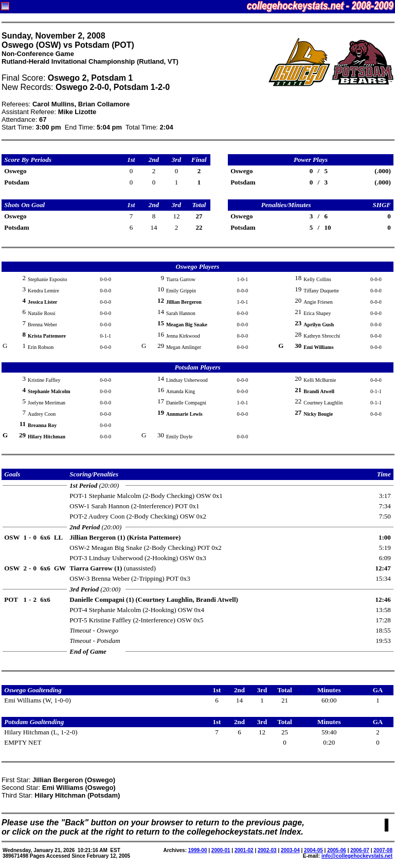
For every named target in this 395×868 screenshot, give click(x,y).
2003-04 (290, 850)
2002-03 (267, 850)
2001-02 (244, 850)
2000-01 (221, 850)
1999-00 (198, 850)
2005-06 (337, 850)
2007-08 (383, 850)
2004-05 (313, 850)
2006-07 (360, 850)
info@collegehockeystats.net (357, 856)
